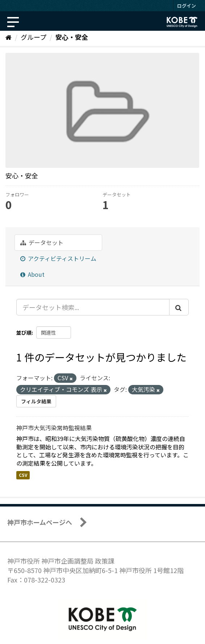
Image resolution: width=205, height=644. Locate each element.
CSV (23, 475)
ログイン (187, 6)
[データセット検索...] (93, 307)
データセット (42, 242)
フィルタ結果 (36, 401)
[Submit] (179, 307)
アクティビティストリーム (58, 258)
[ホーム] (9, 37)
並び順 (24, 332)
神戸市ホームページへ (40, 522)
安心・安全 (72, 37)
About (32, 274)
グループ (34, 37)
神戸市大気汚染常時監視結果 (54, 428)
